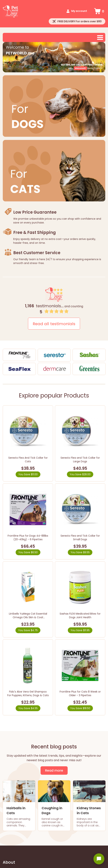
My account (79, 11)
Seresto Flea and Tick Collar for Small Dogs (80, 538)
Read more (54, 770)
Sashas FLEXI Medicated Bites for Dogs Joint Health (80, 615)
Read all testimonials (54, 324)
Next (101, 57)
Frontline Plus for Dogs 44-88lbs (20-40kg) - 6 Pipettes (28, 538)
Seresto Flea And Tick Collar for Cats (28, 460)
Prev (7, 57)
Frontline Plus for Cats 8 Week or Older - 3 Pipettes (80, 693)
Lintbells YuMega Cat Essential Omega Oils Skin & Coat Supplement (28, 617)
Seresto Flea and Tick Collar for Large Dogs (80, 460)
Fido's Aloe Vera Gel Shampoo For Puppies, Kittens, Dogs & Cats (28, 693)
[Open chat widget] (99, 859)
